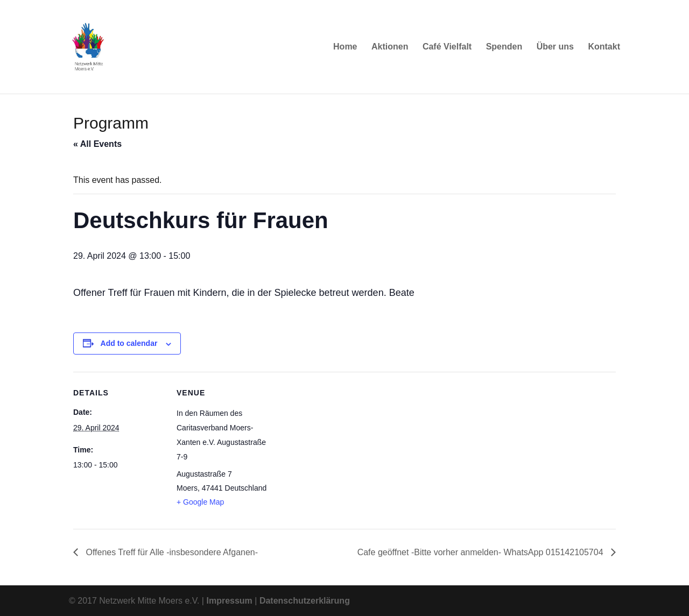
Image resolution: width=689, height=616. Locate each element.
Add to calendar (129, 343)
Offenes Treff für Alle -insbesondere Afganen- (171, 552)
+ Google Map (200, 502)
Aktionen (390, 47)
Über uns (555, 47)
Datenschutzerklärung (305, 601)
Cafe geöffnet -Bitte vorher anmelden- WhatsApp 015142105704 (481, 552)
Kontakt (604, 47)
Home (345, 47)
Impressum (229, 601)
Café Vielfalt (447, 47)
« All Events (97, 144)
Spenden (504, 47)
